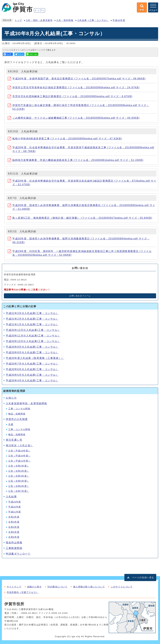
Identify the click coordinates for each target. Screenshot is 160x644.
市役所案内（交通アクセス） (23, 592)
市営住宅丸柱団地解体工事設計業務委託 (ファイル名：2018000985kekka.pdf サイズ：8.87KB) (70, 96)
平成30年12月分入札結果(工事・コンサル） (33, 330)
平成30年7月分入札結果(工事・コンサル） (32, 364)
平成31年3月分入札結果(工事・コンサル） (32, 313)
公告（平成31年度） (19, 461)
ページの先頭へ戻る (143, 578)
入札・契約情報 (65, 20)
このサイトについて (122, 587)
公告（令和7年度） (19, 491)
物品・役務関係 (17, 414)
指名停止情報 (14, 543)
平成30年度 (119, 20)
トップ (18, 20)
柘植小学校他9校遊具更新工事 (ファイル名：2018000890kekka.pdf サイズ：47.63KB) (65, 139)
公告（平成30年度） (19, 456)
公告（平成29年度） (19, 451)
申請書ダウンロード (18, 554)
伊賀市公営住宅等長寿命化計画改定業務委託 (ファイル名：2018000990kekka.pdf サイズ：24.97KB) (74, 87)
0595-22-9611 (30, 613)
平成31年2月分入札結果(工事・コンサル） (32, 319)
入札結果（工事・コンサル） (93, 20)
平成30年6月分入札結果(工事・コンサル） (32, 369)
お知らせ (11, 398)
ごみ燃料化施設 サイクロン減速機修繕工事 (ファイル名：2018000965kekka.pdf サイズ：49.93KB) (74, 118)
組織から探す (35, 587)
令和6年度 (14, 537)
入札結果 (11, 497)
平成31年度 (15, 512)
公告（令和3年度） (19, 471)
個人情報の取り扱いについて (89, 587)
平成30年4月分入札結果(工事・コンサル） (32, 380)
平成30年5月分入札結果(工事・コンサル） (32, 375)
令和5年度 (14, 532)
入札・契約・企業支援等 (39, 20)
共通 (11, 424)
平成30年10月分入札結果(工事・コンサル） (33, 341)
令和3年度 (14, 522)
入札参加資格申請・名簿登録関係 (26, 403)
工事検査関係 (14, 548)
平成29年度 (15, 502)
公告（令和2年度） (19, 466)
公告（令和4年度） (19, 476)
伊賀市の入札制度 (17, 419)
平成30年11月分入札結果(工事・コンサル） (33, 336)
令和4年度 (14, 527)
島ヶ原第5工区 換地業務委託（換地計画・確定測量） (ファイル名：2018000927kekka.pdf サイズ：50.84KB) (80, 218)
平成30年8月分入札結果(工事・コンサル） (32, 352)
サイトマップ (14, 587)
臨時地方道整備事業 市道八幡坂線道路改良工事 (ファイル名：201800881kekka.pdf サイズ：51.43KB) (76, 160)
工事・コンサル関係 (19, 409)
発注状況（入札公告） (20, 445)
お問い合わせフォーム (80, 296)
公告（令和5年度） (19, 481)
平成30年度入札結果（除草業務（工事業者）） (35, 358)
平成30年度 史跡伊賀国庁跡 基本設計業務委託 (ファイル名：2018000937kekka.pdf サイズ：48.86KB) (77, 79)
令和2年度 (14, 517)
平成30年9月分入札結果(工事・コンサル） (32, 347)
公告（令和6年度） (19, 486)
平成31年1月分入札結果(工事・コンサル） (32, 324)
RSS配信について (57, 587)
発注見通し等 (14, 440)
